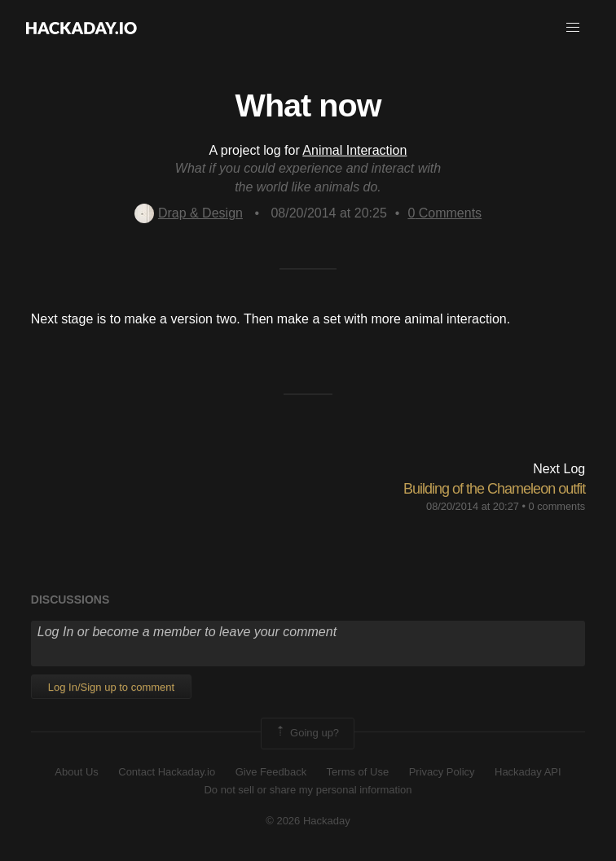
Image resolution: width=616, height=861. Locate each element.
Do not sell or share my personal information (308, 790)
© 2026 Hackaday (308, 821)
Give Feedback (271, 772)
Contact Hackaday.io (167, 772)
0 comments (557, 506)
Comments (444, 213)
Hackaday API (528, 772)
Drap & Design (189, 213)
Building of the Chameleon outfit (494, 489)
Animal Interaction (354, 150)
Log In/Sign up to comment (111, 687)
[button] (573, 28)
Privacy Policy (442, 772)
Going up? (306, 733)
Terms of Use (358, 772)
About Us (76, 772)
